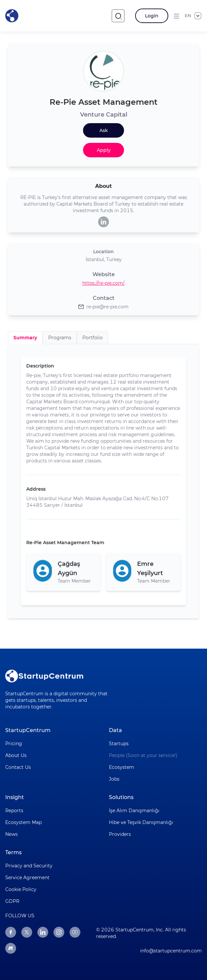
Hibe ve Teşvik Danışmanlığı (141, 822)
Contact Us (18, 767)
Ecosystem (122, 767)
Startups (119, 744)
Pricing (14, 744)
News (11, 834)
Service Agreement (27, 878)
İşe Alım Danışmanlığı (134, 811)
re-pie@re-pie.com (107, 307)
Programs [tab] (60, 338)
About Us (16, 755)
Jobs (114, 779)
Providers (120, 834)
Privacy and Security (29, 866)
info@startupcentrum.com (171, 951)
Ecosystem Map (23, 822)
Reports (14, 811)
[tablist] (103, 338)
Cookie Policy (21, 889)
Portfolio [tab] (93, 338)
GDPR (12, 901)
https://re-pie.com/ (103, 283)
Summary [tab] (25, 338)
